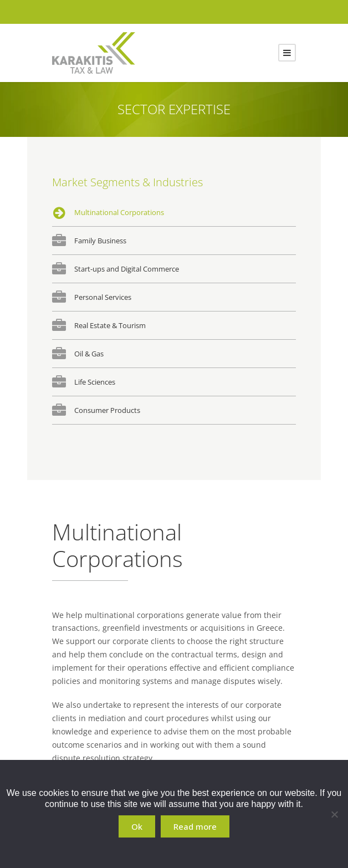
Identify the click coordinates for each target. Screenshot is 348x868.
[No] (334, 814)
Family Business (100, 241)
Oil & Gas (89, 354)
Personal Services (103, 297)
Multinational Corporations (119, 212)
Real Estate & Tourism (110, 325)
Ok (137, 826)
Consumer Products (107, 410)
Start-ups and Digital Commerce (127, 269)
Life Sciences (95, 382)
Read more (195, 826)
